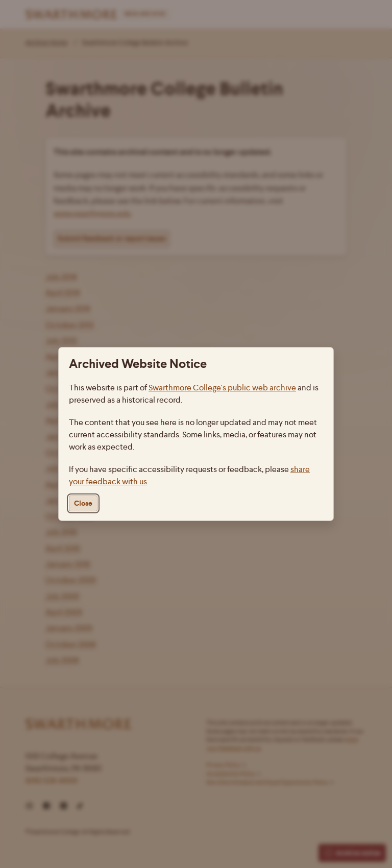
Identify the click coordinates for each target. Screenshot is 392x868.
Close (83, 503)
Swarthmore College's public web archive (222, 388)
